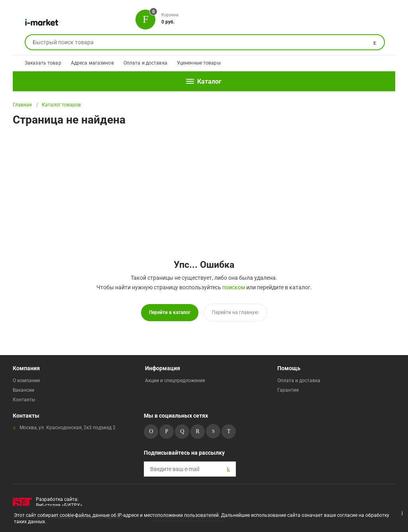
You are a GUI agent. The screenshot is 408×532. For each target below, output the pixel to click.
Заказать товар (43, 63)
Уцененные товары (199, 63)
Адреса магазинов (92, 63)
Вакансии (24, 390)
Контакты (24, 400)
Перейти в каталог (170, 312)
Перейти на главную (235, 312)
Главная (22, 105)
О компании (26, 381)
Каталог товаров (61, 105)
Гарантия (288, 390)
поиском (234, 287)
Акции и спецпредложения (175, 381)
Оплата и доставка (145, 63)
